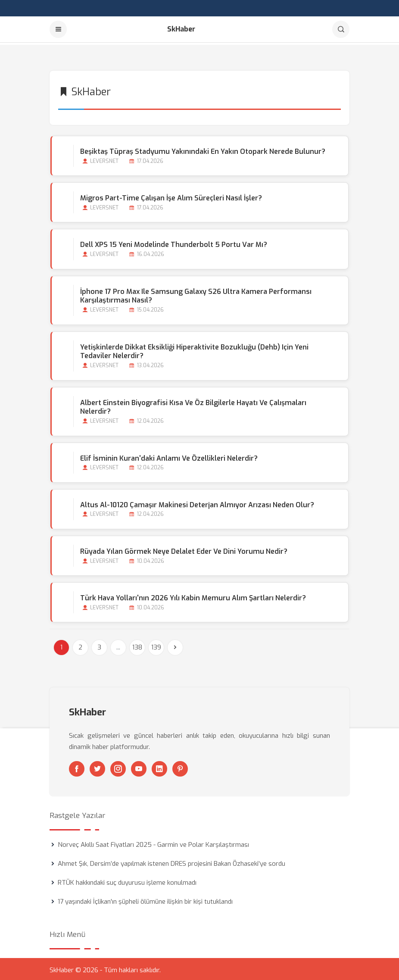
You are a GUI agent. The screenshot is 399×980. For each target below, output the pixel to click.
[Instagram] (118, 767)
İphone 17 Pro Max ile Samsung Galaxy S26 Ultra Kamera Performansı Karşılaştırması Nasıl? (195, 294)
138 (137, 645)
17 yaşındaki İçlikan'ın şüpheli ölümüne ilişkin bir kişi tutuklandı (145, 899)
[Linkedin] (159, 767)
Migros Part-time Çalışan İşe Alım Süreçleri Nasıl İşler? (170, 196)
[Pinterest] (180, 767)
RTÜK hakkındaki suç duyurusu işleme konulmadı (127, 880)
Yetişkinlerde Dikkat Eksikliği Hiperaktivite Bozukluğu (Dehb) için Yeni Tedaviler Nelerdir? (193, 350)
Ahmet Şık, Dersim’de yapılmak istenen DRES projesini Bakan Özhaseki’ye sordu (171, 861)
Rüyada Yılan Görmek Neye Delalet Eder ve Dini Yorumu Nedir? (183, 549)
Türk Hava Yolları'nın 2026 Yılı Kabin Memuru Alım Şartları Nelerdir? (192, 596)
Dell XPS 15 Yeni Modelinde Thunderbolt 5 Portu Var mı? (173, 242)
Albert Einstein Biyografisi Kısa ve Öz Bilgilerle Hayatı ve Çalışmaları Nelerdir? (192, 405)
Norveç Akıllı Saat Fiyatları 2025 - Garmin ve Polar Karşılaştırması (153, 843)
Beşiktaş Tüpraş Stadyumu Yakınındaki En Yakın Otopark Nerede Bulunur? (202, 149)
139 (156, 645)
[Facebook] (77, 767)
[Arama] (341, 29)
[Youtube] (139, 767)
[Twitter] (97, 767)
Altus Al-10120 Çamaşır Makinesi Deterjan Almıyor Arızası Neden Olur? (196, 503)
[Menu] (58, 29)
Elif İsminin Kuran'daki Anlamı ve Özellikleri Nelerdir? (168, 456)
